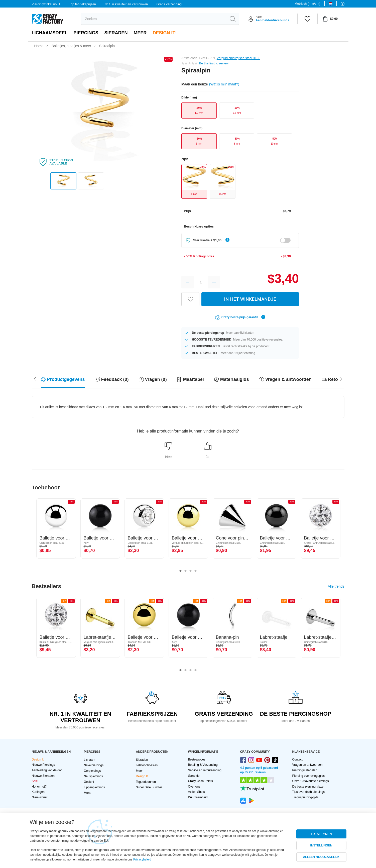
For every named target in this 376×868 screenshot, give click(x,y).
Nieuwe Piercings (43, 765)
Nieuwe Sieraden (43, 776)
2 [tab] (186, 571)
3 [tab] (191, 571)
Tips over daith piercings (309, 792)
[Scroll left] (341, 378)
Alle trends (336, 586)
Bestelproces (197, 760)
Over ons (194, 787)
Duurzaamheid (198, 797)
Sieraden (116, 33)
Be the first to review (214, 63)
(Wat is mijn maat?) (224, 84)
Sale (35, 781)
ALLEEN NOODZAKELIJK (321, 857)
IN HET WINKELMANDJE (250, 299)
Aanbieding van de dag (47, 770)
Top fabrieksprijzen (82, 4)
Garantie (194, 776)
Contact (297, 760)
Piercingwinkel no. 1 (46, 4)
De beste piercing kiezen (309, 787)
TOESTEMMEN (321, 834)
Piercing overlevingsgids (308, 776)
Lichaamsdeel (50, 33)
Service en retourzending (205, 770)
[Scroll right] (35, 378)
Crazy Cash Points (201, 781)
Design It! (165, 33)
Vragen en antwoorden (307, 765)
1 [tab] (181, 571)
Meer (140, 33)
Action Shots (197, 792)
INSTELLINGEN (321, 845)
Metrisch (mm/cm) (307, 4)
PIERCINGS (86, 33)
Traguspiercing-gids (305, 797)
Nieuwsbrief (40, 797)
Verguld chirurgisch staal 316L (238, 58)
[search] (154, 19)
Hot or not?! (40, 787)
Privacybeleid (142, 859)
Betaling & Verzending (203, 765)
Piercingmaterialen (305, 770)
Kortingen (38, 792)
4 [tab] (196, 571)
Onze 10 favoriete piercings (311, 781)
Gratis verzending (169, 4)
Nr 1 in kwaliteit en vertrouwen (126, 4)
